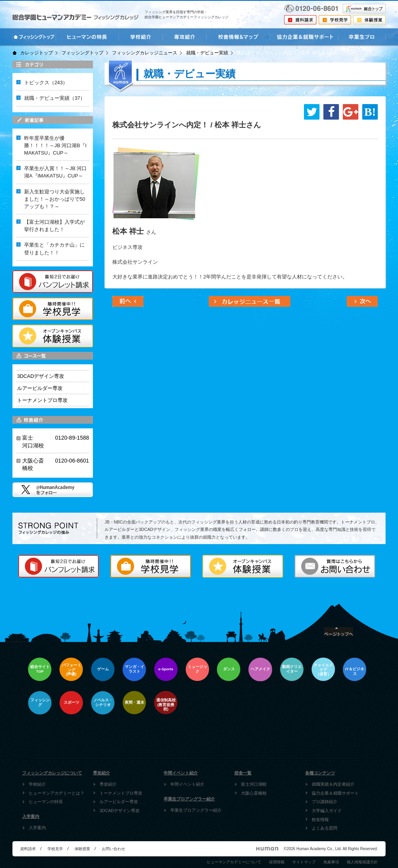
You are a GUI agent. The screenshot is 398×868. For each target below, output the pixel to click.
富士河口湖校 (254, 784)
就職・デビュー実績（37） (55, 98)
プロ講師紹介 (325, 802)
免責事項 (331, 862)
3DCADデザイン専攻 (120, 811)
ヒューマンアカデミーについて (234, 862)
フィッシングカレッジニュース (145, 53)
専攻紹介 (108, 784)
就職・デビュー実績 (207, 53)
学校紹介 (37, 784)
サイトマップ (304, 862)
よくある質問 (325, 828)
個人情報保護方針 (362, 862)
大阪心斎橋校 (254, 793)
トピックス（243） (46, 83)
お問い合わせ (113, 849)
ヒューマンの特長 (46, 802)
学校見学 (55, 849)
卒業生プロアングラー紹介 (196, 810)
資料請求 (28, 849)
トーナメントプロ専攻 (121, 793)
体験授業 (82, 849)
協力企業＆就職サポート (335, 793)
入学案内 (37, 828)
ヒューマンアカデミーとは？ (57, 793)
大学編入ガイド (327, 811)
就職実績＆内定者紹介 (333, 784)
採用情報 (277, 862)
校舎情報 (320, 819)
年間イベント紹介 (187, 784)
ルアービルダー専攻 (119, 802)
